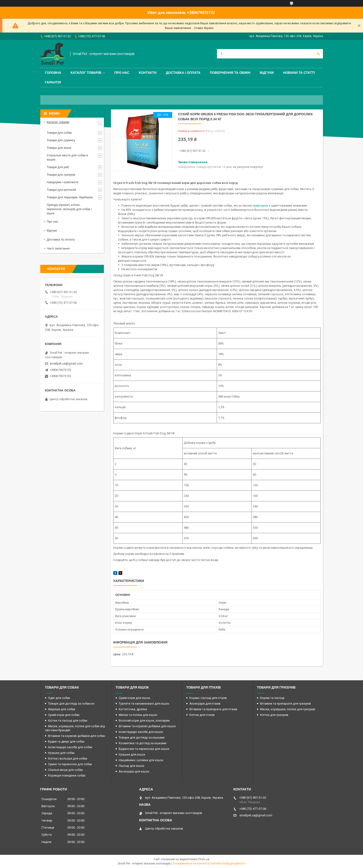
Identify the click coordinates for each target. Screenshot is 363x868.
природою (260, 206)
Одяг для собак (59, 698)
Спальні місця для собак (65, 770)
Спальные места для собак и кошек (67, 157)
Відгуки (267, 73)
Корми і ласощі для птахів (208, 698)
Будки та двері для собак (66, 741)
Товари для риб (58, 167)
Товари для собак (59, 133)
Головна (53, 73)
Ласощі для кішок (132, 766)
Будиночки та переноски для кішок (144, 749)
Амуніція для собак (62, 709)
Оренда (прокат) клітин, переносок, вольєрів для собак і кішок (69, 209)
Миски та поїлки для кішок (138, 715)
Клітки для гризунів (274, 715)
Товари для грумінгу (61, 140)
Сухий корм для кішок (135, 698)
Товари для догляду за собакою (71, 704)
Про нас (122, 73)
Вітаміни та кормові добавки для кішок (147, 726)
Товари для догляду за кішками (142, 737)
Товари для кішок (59, 148)
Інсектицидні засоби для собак (70, 747)
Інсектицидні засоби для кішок (141, 732)
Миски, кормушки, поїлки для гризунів (288, 709)
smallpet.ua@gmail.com (66, 363)
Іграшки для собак (61, 753)
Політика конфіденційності (227, 864)
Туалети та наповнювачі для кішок (144, 704)
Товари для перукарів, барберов (70, 197)
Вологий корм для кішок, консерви (144, 721)
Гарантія (53, 82)
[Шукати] (318, 54)
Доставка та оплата (61, 239)
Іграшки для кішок (132, 754)
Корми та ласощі (272, 698)
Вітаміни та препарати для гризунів (286, 704)
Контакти (148, 73)
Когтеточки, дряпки (133, 709)
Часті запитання (58, 248)
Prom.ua (204, 859)
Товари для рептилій (62, 190)
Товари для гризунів (61, 175)
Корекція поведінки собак (67, 775)
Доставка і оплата (183, 73)
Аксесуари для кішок (134, 771)
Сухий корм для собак (64, 715)
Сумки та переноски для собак (70, 764)
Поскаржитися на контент (190, 864)
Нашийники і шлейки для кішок (141, 760)
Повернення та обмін (230, 73)
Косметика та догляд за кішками (143, 743)
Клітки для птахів (202, 715)
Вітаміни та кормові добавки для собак (77, 736)
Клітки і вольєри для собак (68, 758)
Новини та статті (299, 73)
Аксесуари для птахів (205, 704)
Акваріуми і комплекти (63, 182)
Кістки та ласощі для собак (68, 721)
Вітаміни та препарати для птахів (213, 709)
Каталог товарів (86, 73)
